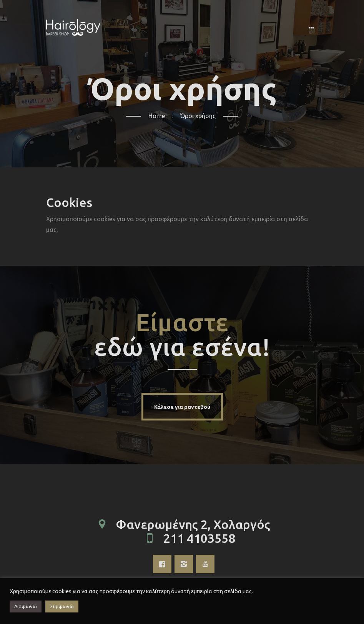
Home (157, 116)
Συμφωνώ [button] (62, 606)
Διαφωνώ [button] (26, 606)
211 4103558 (199, 538)
